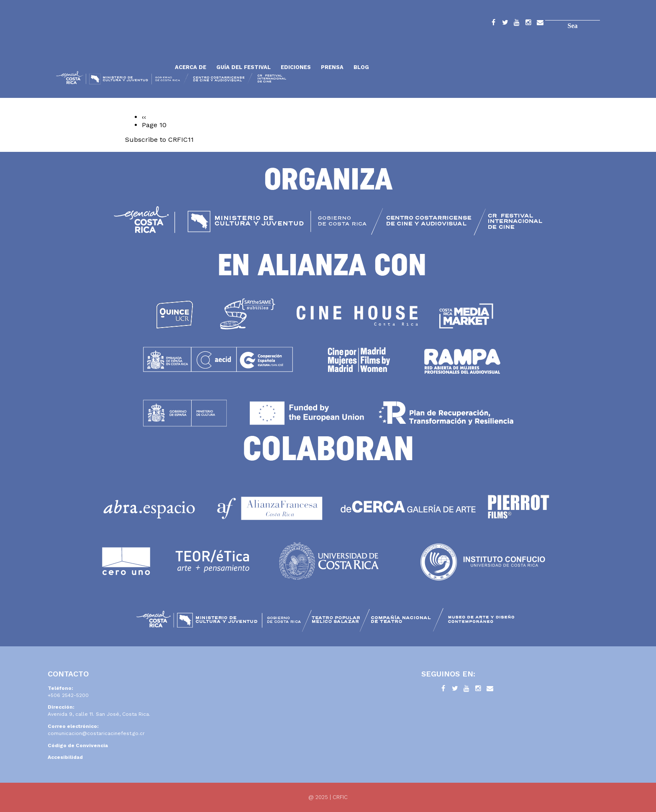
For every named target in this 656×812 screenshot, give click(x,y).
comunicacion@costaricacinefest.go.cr (96, 733)
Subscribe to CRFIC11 (159, 140)
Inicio (113, 47)
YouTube (517, 24)
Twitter (505, 24)
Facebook (493, 24)
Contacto (540, 24)
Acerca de (191, 67)
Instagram (528, 24)
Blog (361, 67)
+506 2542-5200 (68, 695)
